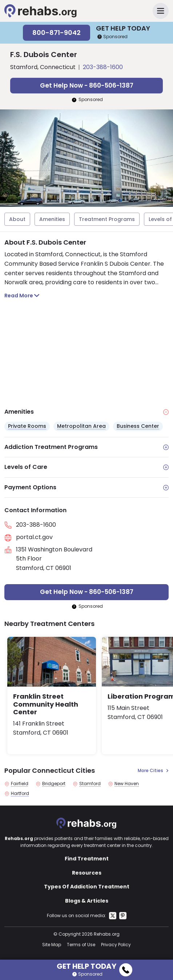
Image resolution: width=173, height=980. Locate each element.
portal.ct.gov (34, 537)
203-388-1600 (103, 67)
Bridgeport (54, 784)
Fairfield (20, 784)
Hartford (20, 794)
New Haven (127, 784)
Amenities (52, 219)
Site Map (52, 945)
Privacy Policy (116, 945)
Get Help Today (94, 965)
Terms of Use (81, 945)
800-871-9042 (57, 33)
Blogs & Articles (87, 901)
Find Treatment (87, 859)
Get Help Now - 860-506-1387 (87, 85)
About (17, 219)
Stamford (90, 784)
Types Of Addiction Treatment (87, 887)
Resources (87, 873)
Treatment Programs (107, 219)
